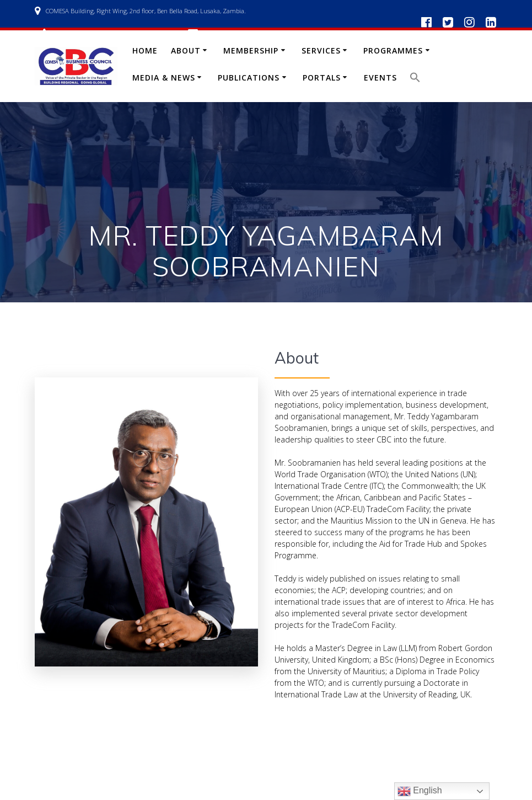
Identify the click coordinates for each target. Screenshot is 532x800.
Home (145, 50)
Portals (322, 78)
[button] (415, 80)
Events (380, 78)
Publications (249, 78)
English (420, 791)
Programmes (393, 50)
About (186, 50)
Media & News (164, 78)
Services (321, 50)
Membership (251, 50)
